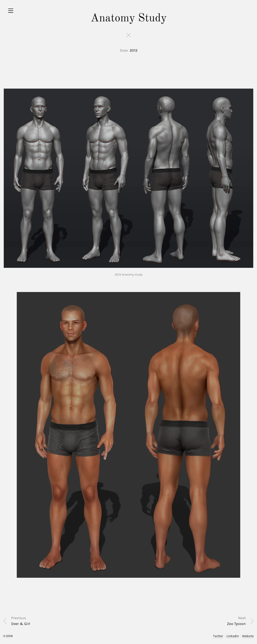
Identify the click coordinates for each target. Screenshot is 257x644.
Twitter (218, 636)
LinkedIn (233, 636)
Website (248, 636)
